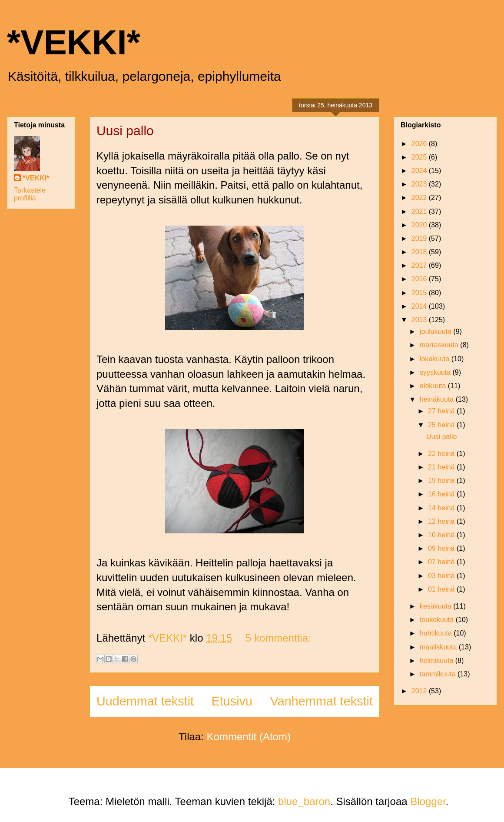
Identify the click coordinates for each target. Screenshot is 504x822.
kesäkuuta (436, 606)
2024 (420, 171)
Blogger (428, 801)
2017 (420, 265)
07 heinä (442, 562)
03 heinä (442, 576)
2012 (420, 691)
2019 (420, 238)
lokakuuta (436, 359)
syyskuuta (436, 372)
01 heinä (442, 589)
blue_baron (304, 801)
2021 (420, 211)
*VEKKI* (74, 42)
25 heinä (442, 425)
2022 (420, 198)
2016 (420, 279)
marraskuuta (440, 345)
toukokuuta (438, 620)
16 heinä (442, 494)
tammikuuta (439, 674)
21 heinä (442, 467)
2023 (420, 184)
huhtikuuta (437, 633)
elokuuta (434, 386)
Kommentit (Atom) (249, 737)
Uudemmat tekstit (145, 701)
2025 (420, 157)
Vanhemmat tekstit (322, 701)
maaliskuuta (439, 647)
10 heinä (442, 535)
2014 (420, 306)
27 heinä (442, 411)
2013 (420, 320)
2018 (420, 252)
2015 (420, 293)
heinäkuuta (438, 399)
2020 (420, 225)
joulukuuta (436, 331)
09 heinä (442, 548)
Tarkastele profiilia (30, 194)
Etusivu (232, 701)
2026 (420, 144)
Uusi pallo (125, 131)
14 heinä (442, 508)
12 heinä (442, 521)
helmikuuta (438, 661)
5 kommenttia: (278, 638)
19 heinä (442, 481)
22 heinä (442, 454)
